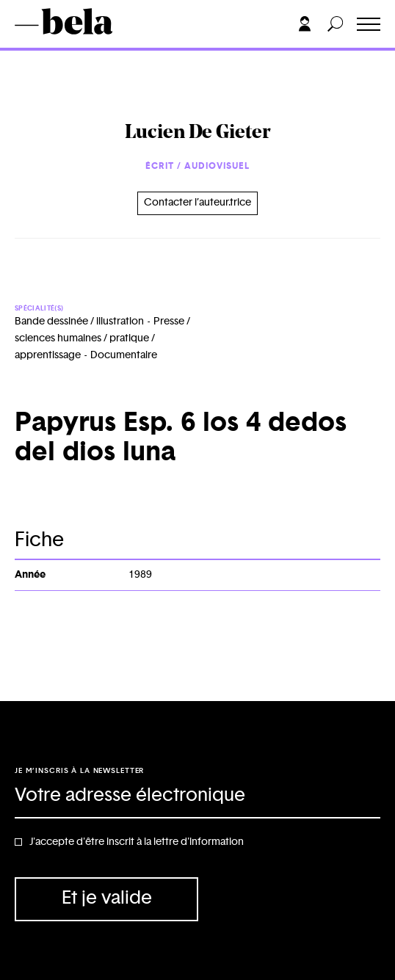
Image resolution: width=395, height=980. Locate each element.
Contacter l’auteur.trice (197, 203)
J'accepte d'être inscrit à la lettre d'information (137, 842)
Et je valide (107, 898)
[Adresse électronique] (197, 796)
